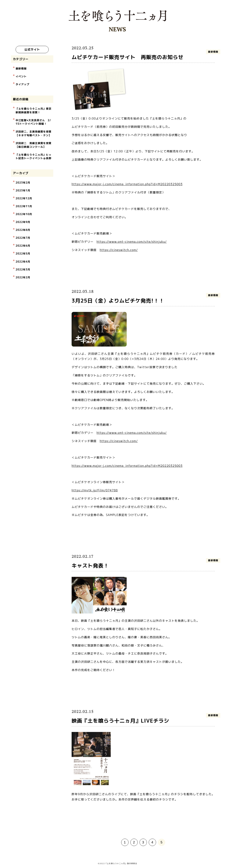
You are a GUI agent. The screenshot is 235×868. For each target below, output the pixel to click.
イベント (21, 77)
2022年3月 (23, 239)
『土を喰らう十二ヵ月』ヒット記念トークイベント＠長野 (34, 147)
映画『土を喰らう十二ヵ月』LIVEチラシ (120, 721)
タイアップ (22, 83)
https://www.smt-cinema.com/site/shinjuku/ (132, 242)
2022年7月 (23, 214)
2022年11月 (24, 190)
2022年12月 (24, 183)
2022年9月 (23, 202)
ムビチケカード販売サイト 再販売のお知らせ (128, 57)
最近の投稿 (21, 97)
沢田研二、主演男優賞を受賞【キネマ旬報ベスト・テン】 (34, 127)
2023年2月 (23, 171)
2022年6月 (23, 220)
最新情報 (21, 71)
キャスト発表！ (90, 566)
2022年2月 (23, 245)
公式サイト (32, 50)
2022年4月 (23, 233)
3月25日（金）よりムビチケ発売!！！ (118, 301)
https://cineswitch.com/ (119, 250)
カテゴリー (21, 62)
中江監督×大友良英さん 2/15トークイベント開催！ (33, 117)
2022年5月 (23, 227)
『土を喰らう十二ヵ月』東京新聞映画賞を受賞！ (34, 108)
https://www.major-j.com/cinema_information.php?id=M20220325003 (127, 184)
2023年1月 (23, 177)
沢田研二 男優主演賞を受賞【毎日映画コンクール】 (34, 137)
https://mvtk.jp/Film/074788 (95, 490)
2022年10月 (24, 196)
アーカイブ (21, 163)
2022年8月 (23, 208)
